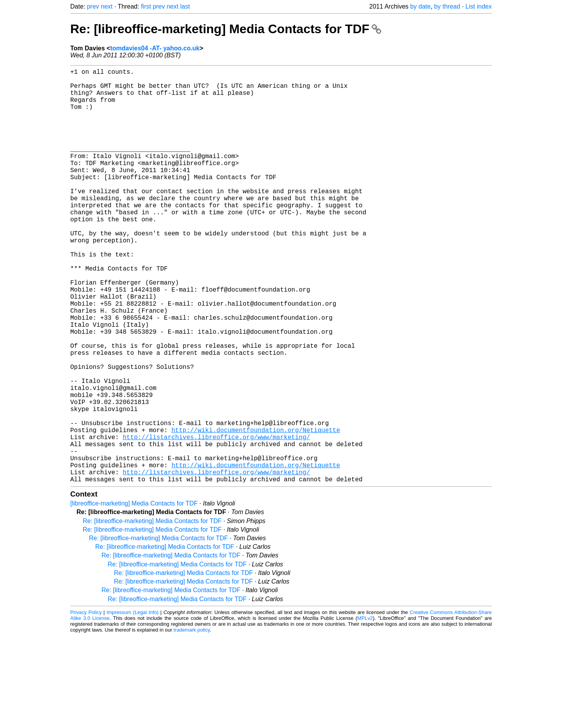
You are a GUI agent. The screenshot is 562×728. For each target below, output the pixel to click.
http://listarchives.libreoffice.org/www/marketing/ (216, 520)
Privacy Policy (86, 704)
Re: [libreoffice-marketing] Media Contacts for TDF (226, 29)
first (146, 6)
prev (93, 6)
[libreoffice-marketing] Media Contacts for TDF (134, 595)
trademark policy (192, 722)
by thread (447, 6)
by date (420, 6)
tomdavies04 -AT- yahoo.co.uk (155, 48)
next (107, 6)
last (185, 6)
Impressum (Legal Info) (132, 704)
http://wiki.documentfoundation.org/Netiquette (256, 511)
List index (478, 6)
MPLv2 (365, 710)
